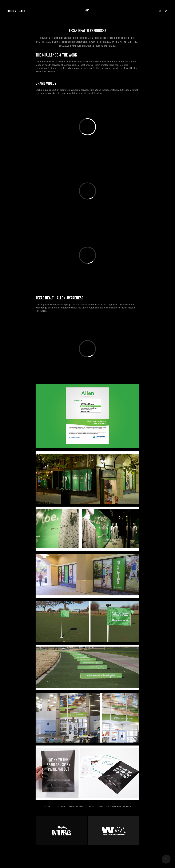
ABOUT (22, 11)
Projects (11, 11)
